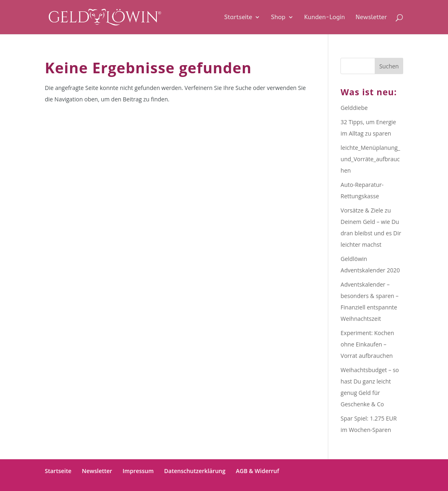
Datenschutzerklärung (195, 471)
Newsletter (371, 18)
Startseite (238, 18)
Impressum (138, 471)
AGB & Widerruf (257, 471)
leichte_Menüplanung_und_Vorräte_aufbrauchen (370, 159)
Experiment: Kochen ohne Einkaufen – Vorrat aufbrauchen (367, 344)
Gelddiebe (354, 108)
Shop (278, 18)
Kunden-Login (325, 18)
